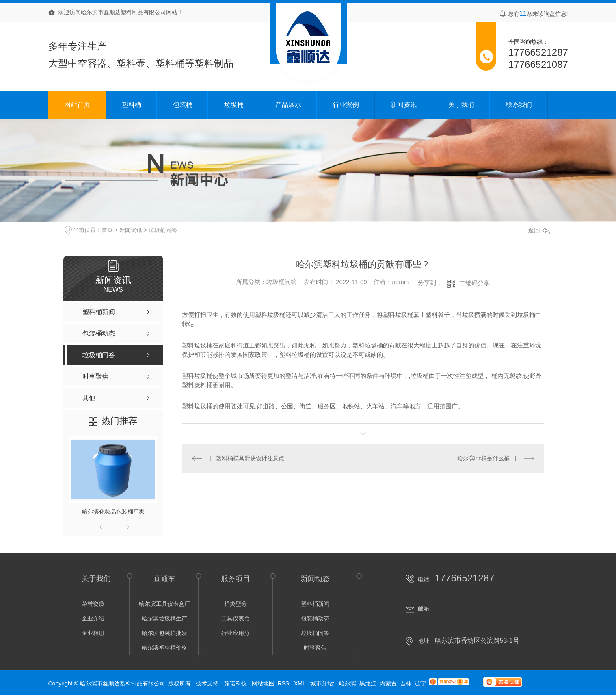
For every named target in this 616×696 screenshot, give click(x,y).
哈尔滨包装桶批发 (164, 633)
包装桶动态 (315, 618)
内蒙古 (388, 683)
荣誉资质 (93, 604)
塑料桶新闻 (315, 604)
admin (400, 282)
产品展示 (288, 105)
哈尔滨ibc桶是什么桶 (484, 458)
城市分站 (322, 683)
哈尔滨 (348, 683)
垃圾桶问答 (163, 230)
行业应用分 (236, 633)
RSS (284, 683)
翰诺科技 (236, 683)
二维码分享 (474, 283)
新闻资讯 (404, 105)
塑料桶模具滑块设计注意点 (250, 458)
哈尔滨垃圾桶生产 (164, 618)
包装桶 (183, 105)
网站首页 (77, 105)
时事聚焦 (315, 648)
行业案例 (346, 105)
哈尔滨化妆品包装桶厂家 (113, 512)
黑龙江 (368, 683)
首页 (107, 230)
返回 (539, 230)
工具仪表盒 (236, 618)
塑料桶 (132, 105)
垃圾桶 (234, 105)
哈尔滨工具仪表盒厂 (164, 604)
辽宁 (420, 683)
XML (300, 683)
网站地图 (263, 683)
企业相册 (93, 633)
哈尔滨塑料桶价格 (164, 648)
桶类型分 (236, 604)
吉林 (406, 683)
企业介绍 (93, 618)
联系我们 (519, 105)
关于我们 (461, 105)
